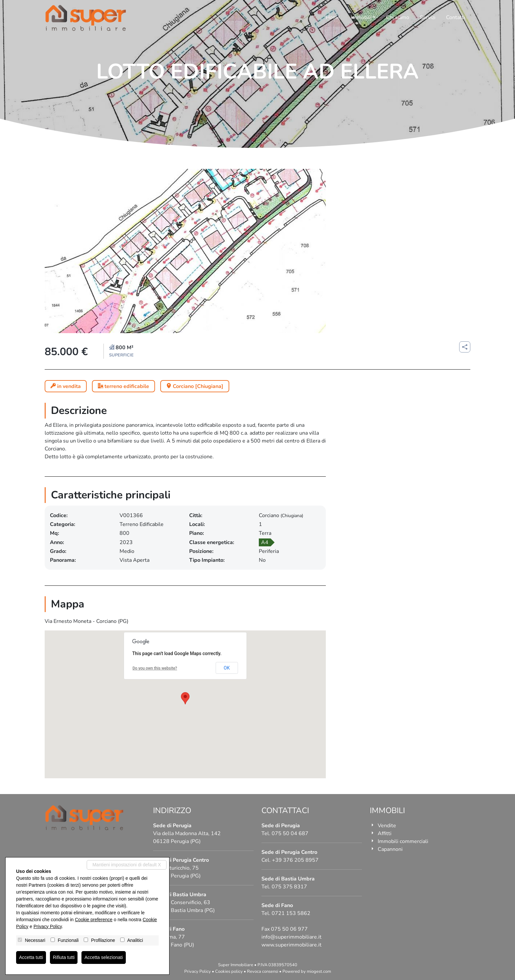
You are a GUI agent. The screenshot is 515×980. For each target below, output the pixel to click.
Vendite (387, 826)
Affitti (385, 833)
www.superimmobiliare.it (291, 945)
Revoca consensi (263, 971)
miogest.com (319, 971)
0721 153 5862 (291, 913)
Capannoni (390, 849)
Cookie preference (94, 920)
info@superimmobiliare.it (291, 937)
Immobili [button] (361, 17)
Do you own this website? (155, 668)
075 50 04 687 (290, 833)
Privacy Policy (198, 971)
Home (333, 17)
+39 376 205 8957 (295, 860)
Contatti (456, 17)
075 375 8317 (289, 887)
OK (227, 668)
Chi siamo (398, 17)
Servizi (428, 17)
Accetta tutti (31, 957)
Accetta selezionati (104, 957)
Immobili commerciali (403, 841)
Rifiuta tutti (64, 957)
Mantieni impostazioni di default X (127, 865)
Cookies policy (229, 971)
